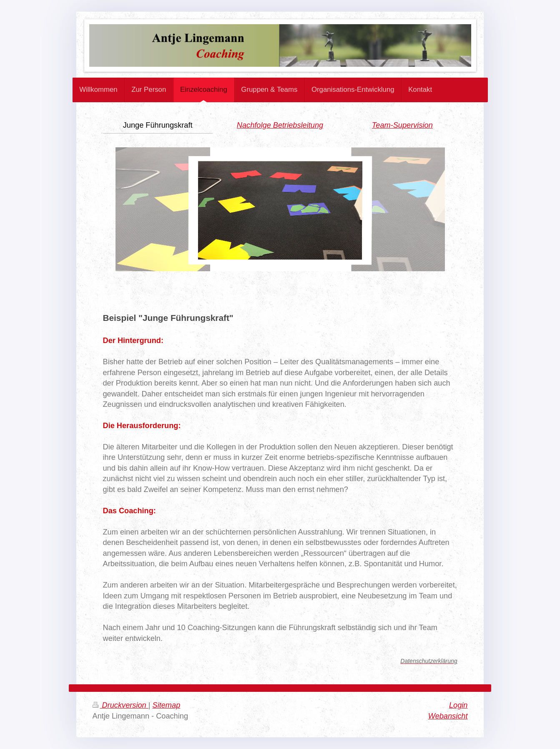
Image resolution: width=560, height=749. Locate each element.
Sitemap (167, 705)
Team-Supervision (402, 125)
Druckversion (121, 705)
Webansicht (448, 716)
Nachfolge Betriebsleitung (280, 125)
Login (458, 705)
